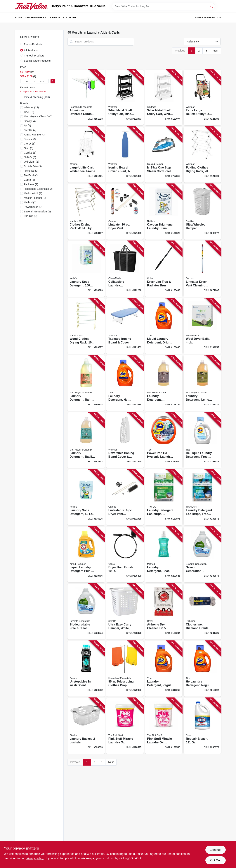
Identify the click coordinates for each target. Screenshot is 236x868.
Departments (35, 17)
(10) (29, 112)
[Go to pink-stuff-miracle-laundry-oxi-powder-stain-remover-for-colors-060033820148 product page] (125, 726)
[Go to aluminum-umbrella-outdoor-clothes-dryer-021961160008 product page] (86, 98)
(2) (29, 180)
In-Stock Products (34, 56)
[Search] (212, 6)
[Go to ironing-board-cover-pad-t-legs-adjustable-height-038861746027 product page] (125, 155)
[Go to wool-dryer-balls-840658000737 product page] (202, 326)
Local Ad (70, 17)
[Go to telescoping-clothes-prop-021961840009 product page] (125, 669)
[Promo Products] (22, 44)
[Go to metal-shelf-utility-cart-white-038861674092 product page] (164, 98)
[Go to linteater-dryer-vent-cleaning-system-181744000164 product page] (125, 212)
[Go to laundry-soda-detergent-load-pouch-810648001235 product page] (86, 497)
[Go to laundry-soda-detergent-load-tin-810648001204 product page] (86, 269)
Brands (55, 17)
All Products (31, 50)
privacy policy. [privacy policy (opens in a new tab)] (35, 858)
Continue (215, 850)
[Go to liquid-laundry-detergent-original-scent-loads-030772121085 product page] (164, 326)
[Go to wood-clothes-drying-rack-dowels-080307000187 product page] (86, 326)
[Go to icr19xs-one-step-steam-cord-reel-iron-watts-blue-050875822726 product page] (164, 155)
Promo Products (33, 44)
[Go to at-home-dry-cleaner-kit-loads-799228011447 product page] (164, 612)
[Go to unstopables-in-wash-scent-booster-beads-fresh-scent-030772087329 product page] (86, 669)
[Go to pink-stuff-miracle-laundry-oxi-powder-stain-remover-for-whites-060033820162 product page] (164, 726)
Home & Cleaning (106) (36, 97)
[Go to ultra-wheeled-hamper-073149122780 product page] (202, 212)
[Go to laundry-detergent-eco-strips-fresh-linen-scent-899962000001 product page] (202, 497)
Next (216, 51)
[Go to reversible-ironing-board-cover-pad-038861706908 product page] (125, 440)
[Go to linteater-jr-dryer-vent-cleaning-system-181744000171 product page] (125, 497)
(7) (38, 116)
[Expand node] (22, 97)
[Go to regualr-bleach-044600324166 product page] (202, 726)
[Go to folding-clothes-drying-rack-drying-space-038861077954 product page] (202, 155)
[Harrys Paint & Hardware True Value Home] (32, 6)
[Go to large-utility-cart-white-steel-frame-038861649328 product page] (86, 155)
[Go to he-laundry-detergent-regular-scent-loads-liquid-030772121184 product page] (202, 669)
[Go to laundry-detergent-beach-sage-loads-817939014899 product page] (164, 555)
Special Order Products (37, 61)
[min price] (27, 81)
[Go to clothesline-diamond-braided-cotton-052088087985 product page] (202, 612)
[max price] (42, 81)
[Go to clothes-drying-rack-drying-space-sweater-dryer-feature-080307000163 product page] (86, 212)
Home (19, 17)
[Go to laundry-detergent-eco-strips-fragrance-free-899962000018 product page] (164, 497)
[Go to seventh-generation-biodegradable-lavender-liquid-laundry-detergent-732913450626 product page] (202, 555)
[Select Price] (53, 81)
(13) (31, 107)
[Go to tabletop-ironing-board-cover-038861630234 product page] (125, 326)
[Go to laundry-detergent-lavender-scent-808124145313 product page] (164, 383)
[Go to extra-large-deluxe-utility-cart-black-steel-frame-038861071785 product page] (202, 98)
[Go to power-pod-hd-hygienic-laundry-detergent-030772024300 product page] (164, 440)
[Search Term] (163, 6)
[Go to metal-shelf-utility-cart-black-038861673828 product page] (125, 98)
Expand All (41, 92)
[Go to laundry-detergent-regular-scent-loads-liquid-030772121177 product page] (164, 669)
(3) (35, 135)
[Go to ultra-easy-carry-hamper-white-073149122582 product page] (125, 612)
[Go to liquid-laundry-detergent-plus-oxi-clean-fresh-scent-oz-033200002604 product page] (86, 555)
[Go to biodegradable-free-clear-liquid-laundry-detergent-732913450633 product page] (86, 612)
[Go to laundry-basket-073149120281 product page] (86, 726)
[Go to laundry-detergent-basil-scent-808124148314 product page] (86, 440)
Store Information (208, 17)
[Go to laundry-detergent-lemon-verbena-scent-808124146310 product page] (202, 383)
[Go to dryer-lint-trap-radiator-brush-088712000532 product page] (164, 269)
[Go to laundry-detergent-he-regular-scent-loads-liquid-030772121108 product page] (125, 383)
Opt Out (215, 860)
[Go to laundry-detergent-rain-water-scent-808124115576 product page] (86, 383)
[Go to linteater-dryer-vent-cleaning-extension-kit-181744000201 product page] (202, 269)
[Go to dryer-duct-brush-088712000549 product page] (125, 555)
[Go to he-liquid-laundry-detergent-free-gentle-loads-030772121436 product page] (202, 440)
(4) (30, 121)
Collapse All (26, 92)
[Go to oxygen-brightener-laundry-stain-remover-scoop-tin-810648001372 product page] (164, 212)
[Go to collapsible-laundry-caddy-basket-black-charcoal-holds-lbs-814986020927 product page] (125, 269)
